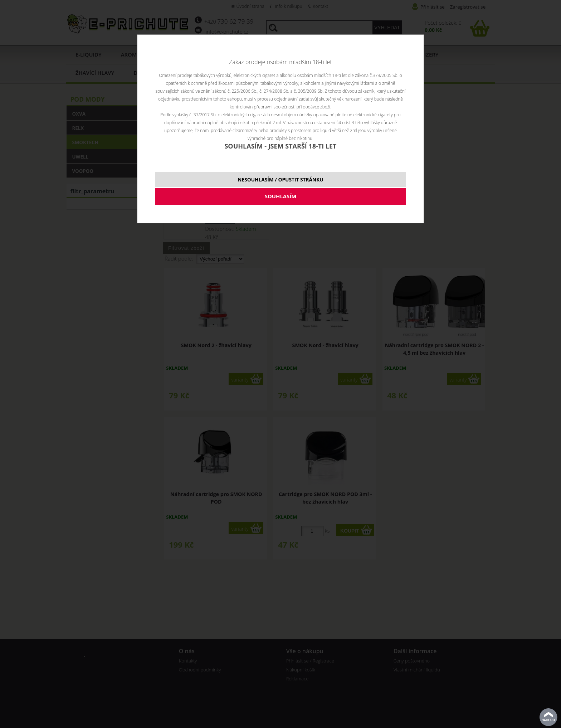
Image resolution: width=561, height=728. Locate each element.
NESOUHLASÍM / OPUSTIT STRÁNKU (280, 179)
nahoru (548, 717)
